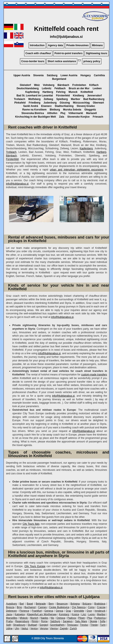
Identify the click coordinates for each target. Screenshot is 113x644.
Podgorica (100, 618)
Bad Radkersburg (94, 99)
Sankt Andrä (31, 106)
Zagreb (64, 628)
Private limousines (77, 45)
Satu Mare (81, 621)
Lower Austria (69, 75)
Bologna (75, 604)
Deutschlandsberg (28, 88)
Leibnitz (47, 88)
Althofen (52, 113)
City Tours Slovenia (52, 638)
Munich (34, 618)
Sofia (103, 621)
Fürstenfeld (63, 96)
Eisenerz (46, 106)
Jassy (9, 614)
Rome (44, 621)
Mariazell (91, 113)
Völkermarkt (76, 113)
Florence (24, 611)
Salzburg (52, 75)
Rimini (35, 621)
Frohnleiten (79, 85)
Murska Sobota (72, 110)
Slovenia (38, 75)
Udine (9, 628)
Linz (84, 614)
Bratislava (100, 604)
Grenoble (79, 611)
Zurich (73, 628)
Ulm (17, 628)
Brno (19, 607)
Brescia (10, 607)
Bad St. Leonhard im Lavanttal (35, 96)
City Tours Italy (31, 524)
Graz (68, 611)
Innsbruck (100, 611)
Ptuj (63, 113)
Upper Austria (22, 75)
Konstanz (64, 614)
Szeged (44, 625)
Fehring (61, 92)
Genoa (59, 611)
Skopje (93, 621)
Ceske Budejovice (59, 607)
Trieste (94, 625)
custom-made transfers (94, 375)
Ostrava (61, 618)
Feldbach (60, 88)
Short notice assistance (62, 61)
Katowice (20, 614)
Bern (51, 604)
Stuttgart (32, 625)
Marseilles (12, 618)
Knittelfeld (87, 92)
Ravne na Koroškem (34, 110)
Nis (52, 618)
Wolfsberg (34, 99)
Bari (22, 604)
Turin (103, 625)
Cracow (101, 607)
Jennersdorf (94, 96)
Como (91, 607)
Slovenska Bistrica (33, 113)
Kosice (75, 614)
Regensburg (22, 621)
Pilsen (82, 618)
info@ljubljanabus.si (66, 37)
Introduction (37, 45)
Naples (44, 618)
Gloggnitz (90, 110)
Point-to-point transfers (68, 53)
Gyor (89, 611)
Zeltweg (49, 99)
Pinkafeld (20, 103)
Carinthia (99, 75)
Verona (44, 628)
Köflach (94, 85)
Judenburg (50, 103)
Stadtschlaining (64, 106)
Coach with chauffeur (38, 53)
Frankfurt (37, 611)
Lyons (92, 614)
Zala (62, 117)
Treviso (84, 625)
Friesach (98, 117)
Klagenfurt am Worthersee (42, 614)
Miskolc (24, 618)
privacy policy (92, 61)
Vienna (54, 628)
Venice (34, 628)
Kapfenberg (32, 92)
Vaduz (25, 628)
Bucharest (30, 607)
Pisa (90, 618)
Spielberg (62, 99)
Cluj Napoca (79, 607)
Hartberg (48, 92)
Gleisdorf (25, 85)
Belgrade (41, 604)
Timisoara (72, 625)
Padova (72, 618)
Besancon (62, 604)
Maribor (76, 99)
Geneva (49, 611)
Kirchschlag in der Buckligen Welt (36, 117)
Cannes (42, 607)
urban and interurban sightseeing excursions (77, 170)
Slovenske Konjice (78, 117)
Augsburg (11, 604)
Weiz (37, 85)
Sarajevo (68, 621)
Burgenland (59, 79)
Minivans (97, 45)
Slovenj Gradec (86, 106)
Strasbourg (19, 625)
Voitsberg (49, 85)
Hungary (86, 75)
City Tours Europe (35, 566)
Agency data (55, 45)
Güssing (65, 103)
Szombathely (57, 625)
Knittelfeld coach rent (66, 29)
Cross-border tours (33, 61)
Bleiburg (55, 110)
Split (8, 625)
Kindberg (79, 96)
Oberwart (98, 103)
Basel (30, 604)
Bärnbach (63, 85)
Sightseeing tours (96, 53)
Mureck (73, 92)
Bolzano (87, 604)
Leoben (97, 88)
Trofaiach (19, 99)
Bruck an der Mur (79, 88)
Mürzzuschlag (81, 103)
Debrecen (11, 611)
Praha (9, 621)
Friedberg (34, 103)
